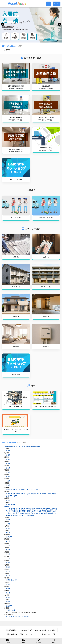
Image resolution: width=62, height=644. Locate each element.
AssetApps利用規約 (26, 630)
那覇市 (8, 610)
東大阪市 (32, 509)
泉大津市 (21, 513)
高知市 (8, 576)
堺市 (27, 509)
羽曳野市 (53, 513)
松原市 (48, 513)
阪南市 (43, 513)
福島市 (8, 464)
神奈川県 (12, 446)
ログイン (57, 4)
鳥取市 (8, 550)
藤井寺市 (9, 515)
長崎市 (8, 589)
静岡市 (8, 489)
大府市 (44, 494)
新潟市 (8, 459)
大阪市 (8, 509)
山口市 (8, 558)
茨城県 (28, 446)
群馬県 (33, 446)
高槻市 (48, 509)
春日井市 (9, 496)
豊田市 (39, 494)
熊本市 (8, 593)
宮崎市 (8, 601)
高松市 (8, 567)
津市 (14, 504)
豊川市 (13, 494)
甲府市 (8, 481)
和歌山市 (9, 537)
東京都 (7, 446)
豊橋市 (8, 494)
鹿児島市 (9, 606)
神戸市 (8, 533)
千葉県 (23, 446)
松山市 (8, 571)
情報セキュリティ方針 (49, 634)
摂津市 (29, 511)
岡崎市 (18, 494)
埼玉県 (18, 446)
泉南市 (38, 513)
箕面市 (24, 511)
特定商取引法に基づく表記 (15, 634)
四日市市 (9, 504)
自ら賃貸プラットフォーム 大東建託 (18, 617)
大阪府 (7, 507)
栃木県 (38, 446)
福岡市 (8, 580)
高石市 (15, 513)
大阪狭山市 (22, 515)
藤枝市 (23, 489)
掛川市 (33, 489)
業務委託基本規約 (11, 630)
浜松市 (28, 489)
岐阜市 (8, 500)
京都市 (8, 520)
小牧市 (54, 494)
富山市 (8, 468)
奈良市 (8, 528)
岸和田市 (14, 511)
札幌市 (8, 451)
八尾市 (52, 509)
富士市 (18, 489)
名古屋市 (34, 494)
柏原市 (10, 513)
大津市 (8, 524)
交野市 (34, 511)
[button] (59, 24)
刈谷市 (28, 494)
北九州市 (14, 580)
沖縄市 (13, 610)
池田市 (19, 511)
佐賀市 (8, 584)
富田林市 (15, 515)
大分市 (8, 597)
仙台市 (8, 455)
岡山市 (8, 541)
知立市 (49, 494)
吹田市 (43, 509)
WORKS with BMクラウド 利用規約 (46, 630)
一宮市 (15, 496)
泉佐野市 (32, 513)
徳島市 (8, 563)
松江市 (8, 554)
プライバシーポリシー (32, 634)
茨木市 (18, 509)
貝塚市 (26, 513)
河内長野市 (30, 515)
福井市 (8, 476)
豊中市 (13, 509)
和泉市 (23, 509)
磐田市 (38, 489)
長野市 (8, 485)
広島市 (8, 545)
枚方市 (38, 509)
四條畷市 (50, 511)
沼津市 (13, 489)
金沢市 (8, 472)
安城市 (23, 494)
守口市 (39, 511)
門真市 (44, 511)
